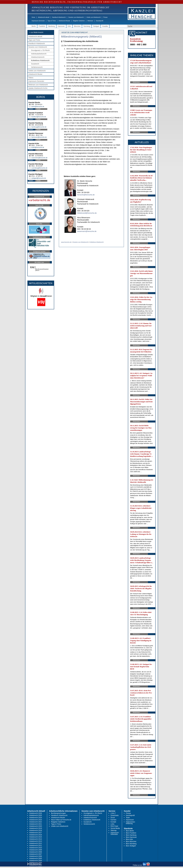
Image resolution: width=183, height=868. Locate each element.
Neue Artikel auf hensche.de (61, 820)
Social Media (115, 828)
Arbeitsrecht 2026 (36, 813)
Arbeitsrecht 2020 (36, 826)
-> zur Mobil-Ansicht (36, 32)
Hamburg (51, 26)
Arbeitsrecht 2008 (36, 852)
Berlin (34, 26)
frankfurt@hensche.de (39, 117)
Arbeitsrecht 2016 (36, 835)
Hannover (61, 26)
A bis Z (113, 813)
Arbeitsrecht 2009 (36, 850)
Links (112, 824)
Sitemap (114, 830)
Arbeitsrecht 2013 (36, 841)
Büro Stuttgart (131, 846)
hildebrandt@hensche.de (87, 213)
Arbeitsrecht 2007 (36, 854)
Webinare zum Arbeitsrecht (38, 85)
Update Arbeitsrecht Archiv (38, 88)
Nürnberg (87, 26)
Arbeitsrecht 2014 (36, 839)
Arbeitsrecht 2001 (36, 867)
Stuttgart (96, 26)
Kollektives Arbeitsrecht (40, 60)
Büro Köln (129, 839)
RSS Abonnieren (34, 864)
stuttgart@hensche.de (39, 178)
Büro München (131, 842)
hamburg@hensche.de (39, 127)
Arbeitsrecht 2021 (36, 824)
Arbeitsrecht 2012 (36, 843)
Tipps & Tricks (52, 21)
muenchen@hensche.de (39, 158)
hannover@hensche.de (39, 137)
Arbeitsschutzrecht (38, 57)
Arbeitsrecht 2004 (36, 861)
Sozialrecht (35, 64)
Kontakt (113, 822)
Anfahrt (31, 109)
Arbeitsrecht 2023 (36, 820)
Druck (113, 818)
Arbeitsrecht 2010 (36, 848)
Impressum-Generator (38, 21)
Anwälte (105, 26)
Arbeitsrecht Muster (64, 21)
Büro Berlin (130, 831)
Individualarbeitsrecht (39, 54)
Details (39, 109)
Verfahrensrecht (37, 67)
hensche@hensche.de (86, 195)
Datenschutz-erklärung (131, 823)
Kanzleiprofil (99, 21)
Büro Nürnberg (131, 844)
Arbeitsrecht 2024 (36, 818)
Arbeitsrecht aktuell (44, 17)
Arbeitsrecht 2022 (36, 822)
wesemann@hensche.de (87, 231)
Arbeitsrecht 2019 (36, 828)
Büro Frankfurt (131, 833)
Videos (31, 78)
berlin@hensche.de (38, 106)
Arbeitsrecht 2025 (36, 815)
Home (34, 17)
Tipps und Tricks (34, 40)
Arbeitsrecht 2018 (36, 830)
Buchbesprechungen (58, 813)
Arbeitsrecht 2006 (36, 856)
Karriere (113, 820)
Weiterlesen (136, 82)
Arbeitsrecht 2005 (36, 858)
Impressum (130, 820)
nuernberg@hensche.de (39, 168)
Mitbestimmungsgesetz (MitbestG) (81, 37)
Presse (105, 17)
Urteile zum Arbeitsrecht (94, 17)
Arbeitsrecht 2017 (36, 833)
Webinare (90, 21)
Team (128, 818)
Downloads (115, 815)
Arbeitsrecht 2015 (36, 837)
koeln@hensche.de (38, 147)
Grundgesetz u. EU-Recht (40, 50)
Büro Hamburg (131, 835)
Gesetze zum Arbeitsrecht (76, 17)
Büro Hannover (131, 837)
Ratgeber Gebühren (79, 21)
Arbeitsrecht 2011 (36, 846)
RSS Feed (114, 826)
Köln (69, 26)
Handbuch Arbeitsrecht (59, 17)
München (77, 26)
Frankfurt (42, 26)
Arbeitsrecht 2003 (36, 863)
